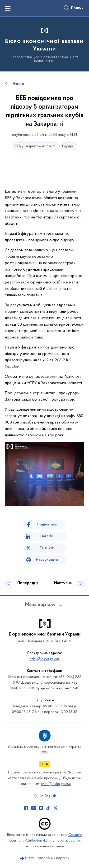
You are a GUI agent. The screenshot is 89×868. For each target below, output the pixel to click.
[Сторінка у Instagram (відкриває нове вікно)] (41, 808)
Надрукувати (47, 560)
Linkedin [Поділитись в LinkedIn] (47, 536)
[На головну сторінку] (44, 43)
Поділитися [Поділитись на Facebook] (47, 525)
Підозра (68, 146)
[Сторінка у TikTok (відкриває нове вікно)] (48, 808)
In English (48, 796)
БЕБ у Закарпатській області (35, 146)
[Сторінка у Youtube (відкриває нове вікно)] (33, 808)
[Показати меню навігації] (8, 8)
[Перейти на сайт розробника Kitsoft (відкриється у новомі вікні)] (28, 858)
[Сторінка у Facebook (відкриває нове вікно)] (26, 808)
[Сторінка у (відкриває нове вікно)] (63, 808)
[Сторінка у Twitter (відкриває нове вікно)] (56, 808)
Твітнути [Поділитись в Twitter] (47, 548)
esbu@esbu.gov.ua (45, 659)
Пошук (77, 8)
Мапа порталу (40, 605)
